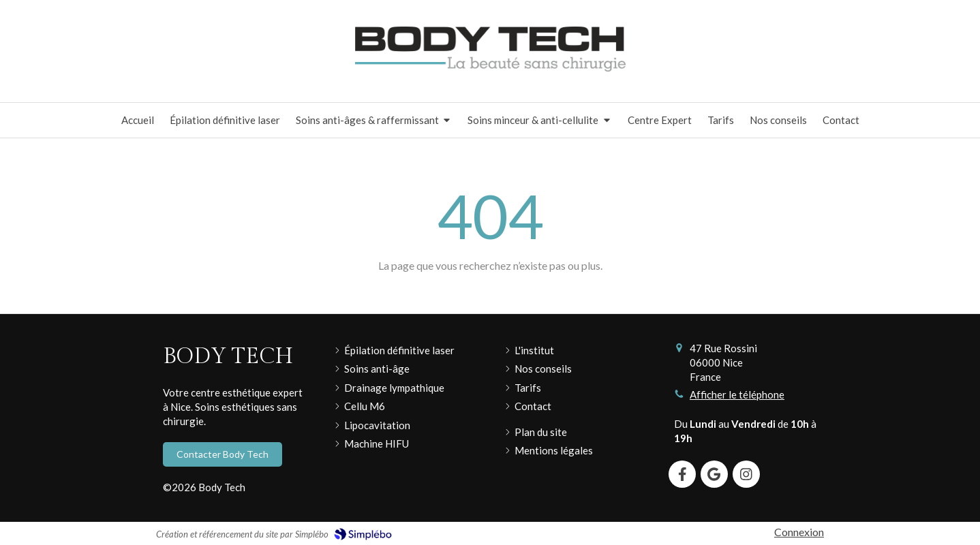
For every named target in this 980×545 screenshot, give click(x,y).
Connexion (799, 532)
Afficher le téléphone (737, 394)
